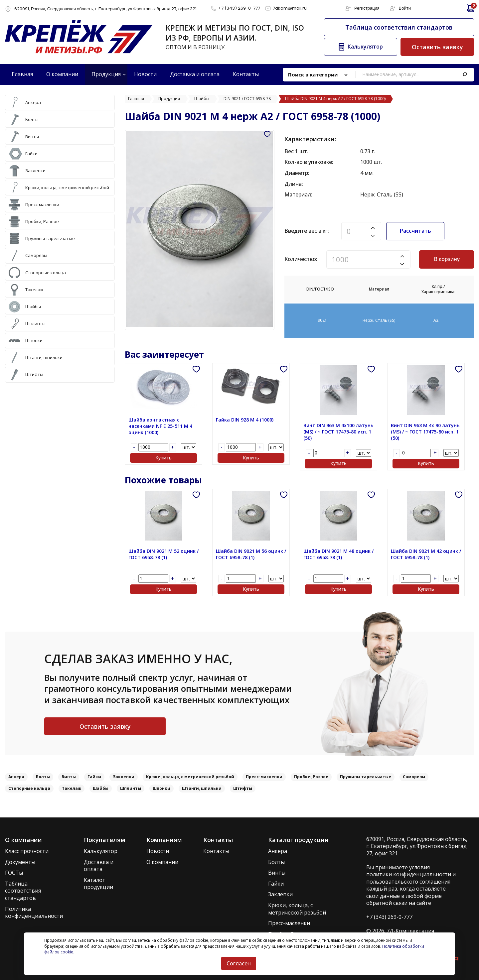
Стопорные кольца (29, 788)
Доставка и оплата (99, 866)
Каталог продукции (98, 884)
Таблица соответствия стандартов (399, 27)
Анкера (16, 777)
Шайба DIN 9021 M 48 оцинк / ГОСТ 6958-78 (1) (338, 554)
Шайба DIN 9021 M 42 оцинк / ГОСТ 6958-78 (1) (426, 554)
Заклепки (124, 777)
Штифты (243, 788)
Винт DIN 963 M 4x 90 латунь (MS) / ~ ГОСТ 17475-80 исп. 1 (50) (425, 432)
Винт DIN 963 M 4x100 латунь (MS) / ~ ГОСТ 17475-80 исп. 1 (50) (338, 432)
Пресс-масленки (264, 777)
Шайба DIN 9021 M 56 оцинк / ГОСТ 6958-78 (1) (251, 554)
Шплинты (131, 788)
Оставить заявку (437, 47)
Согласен (239, 963)
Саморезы (414, 777)
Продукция (106, 74)
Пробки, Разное (311, 777)
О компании (162, 862)
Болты (43, 777)
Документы (20, 862)
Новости (158, 851)
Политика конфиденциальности (34, 913)
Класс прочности (27, 851)
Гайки (94, 777)
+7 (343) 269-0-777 (389, 917)
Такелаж (72, 788)
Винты (69, 777)
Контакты (216, 851)
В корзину (447, 259)
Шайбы (101, 788)
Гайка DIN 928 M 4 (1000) (245, 420)
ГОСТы (14, 873)
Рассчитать (415, 231)
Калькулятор (101, 851)
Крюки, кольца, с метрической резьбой (190, 777)
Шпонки (161, 788)
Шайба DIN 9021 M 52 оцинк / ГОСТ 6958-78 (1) (163, 554)
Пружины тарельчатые (366, 777)
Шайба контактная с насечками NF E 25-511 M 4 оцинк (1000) (160, 426)
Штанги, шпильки (202, 788)
